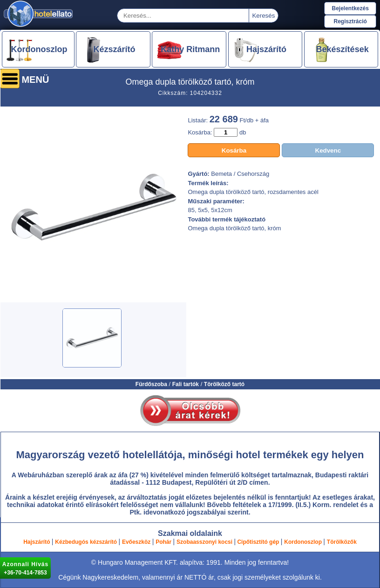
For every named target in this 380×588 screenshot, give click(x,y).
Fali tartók (186, 384)
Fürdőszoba (151, 384)
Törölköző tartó (224, 384)
